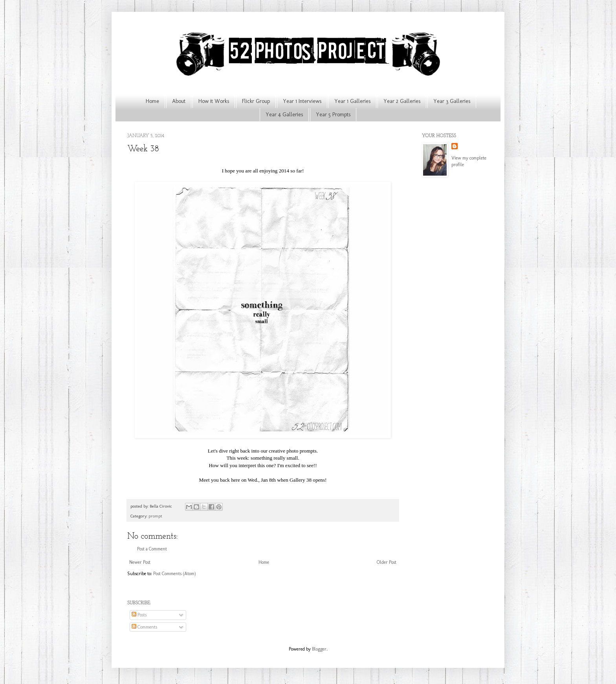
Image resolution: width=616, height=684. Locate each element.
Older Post (387, 562)
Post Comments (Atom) (175, 574)
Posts (139, 615)
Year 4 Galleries (284, 115)
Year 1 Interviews (302, 101)
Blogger (319, 649)
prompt (155, 516)
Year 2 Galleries (402, 101)
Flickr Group (256, 101)
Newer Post (140, 562)
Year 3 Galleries (452, 101)
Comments (144, 627)
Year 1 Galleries (352, 101)
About (179, 101)
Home (152, 101)
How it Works (214, 101)
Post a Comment (152, 549)
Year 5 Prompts (333, 115)
